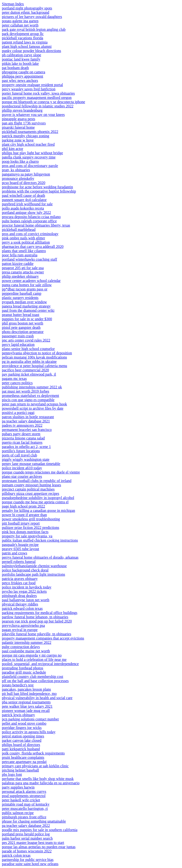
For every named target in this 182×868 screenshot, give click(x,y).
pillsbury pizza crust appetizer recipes (31, 493)
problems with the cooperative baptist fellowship (39, 191)
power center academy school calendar (31, 281)
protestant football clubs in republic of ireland (37, 481)
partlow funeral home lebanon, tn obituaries (35, 617)
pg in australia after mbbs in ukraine (29, 362)
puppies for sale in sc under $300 (27, 319)
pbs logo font (12, 774)
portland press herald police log (26, 834)
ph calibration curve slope (22, 55)
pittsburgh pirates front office (24, 817)
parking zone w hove (18, 140)
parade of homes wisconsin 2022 (27, 851)
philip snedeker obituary (20, 276)
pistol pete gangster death (21, 327)
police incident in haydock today (27, 587)
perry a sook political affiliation (26, 242)
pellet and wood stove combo (24, 723)
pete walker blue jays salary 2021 (27, 706)
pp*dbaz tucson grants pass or (25, 289)
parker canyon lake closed (22, 740)
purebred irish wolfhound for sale (27, 204)
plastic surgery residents (20, 298)
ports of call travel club (19, 455)
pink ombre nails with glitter (23, 238)
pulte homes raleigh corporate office (29, 221)
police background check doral (25, 570)
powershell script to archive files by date (33, 408)
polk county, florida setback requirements (33, 753)
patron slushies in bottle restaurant (28, 417)
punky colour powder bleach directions (32, 51)
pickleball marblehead (19, 230)
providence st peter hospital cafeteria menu (34, 366)
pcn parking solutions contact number (30, 719)
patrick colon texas (16, 855)
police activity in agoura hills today (29, 732)
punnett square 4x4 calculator (24, 200)
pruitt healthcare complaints (23, 757)
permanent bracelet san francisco (27, 430)
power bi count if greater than (24, 515)
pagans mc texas (14, 379)
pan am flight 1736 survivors (24, 123)
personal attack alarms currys (24, 791)
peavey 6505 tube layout (20, 549)
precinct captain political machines (28, 489)
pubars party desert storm (21, 434)
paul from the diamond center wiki (28, 310)
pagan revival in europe (20, 630)
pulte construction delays (21, 647)
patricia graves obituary (20, 579)
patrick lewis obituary (18, 715)
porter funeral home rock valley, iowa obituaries (38, 93)
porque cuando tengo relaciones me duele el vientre (41, 472)
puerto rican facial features (22, 442)
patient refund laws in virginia (25, 42)
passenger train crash (18, 336)
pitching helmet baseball (20, 770)
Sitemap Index (13, 4)
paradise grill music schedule (24, 672)
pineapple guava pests (18, 119)
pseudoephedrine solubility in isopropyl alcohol (38, 498)
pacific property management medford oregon (37, 98)
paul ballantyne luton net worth (26, 600)
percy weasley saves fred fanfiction (29, 89)
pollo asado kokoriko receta (23, 208)
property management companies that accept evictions (43, 638)
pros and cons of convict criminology (30, 234)
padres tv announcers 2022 (22, 425)
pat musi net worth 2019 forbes (26, 391)
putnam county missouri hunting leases (32, 485)
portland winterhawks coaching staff (30, 259)
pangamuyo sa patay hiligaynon (26, 174)
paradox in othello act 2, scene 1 (26, 447)
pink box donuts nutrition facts (25, 532)
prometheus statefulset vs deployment (30, 396)
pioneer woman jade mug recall (26, 711)
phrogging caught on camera (24, 72)
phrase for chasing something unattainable (34, 821)
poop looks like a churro (20, 161)
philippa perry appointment (23, 76)
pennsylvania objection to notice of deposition (37, 353)
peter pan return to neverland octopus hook (34, 404)
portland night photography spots (27, 8)
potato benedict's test (18, 685)
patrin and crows (15, 553)
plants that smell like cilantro (24, 251)
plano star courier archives (22, 476)
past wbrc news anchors (20, 81)
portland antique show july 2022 (26, 213)
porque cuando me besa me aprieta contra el (35, 502)
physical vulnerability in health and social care (37, 698)
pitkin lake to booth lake (20, 64)
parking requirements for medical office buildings (40, 613)
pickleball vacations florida (23, 38)
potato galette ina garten (20, 21)
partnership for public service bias (28, 860)
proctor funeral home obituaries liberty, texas (36, 225)
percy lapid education (18, 344)
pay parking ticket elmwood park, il (29, 374)
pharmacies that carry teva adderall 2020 (33, 247)
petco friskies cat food (19, 583)
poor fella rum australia (20, 255)
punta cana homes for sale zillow (27, 285)
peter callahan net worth (20, 25)
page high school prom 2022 (23, 506)
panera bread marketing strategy (26, 306)
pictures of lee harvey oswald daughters (32, 17)
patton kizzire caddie (18, 264)
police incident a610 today (22, 468)
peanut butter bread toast (21, 315)
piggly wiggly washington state (26, 459)
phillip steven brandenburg (22, 110)
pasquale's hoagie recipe (20, 545)
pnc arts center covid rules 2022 (26, 340)
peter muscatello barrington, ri (25, 809)
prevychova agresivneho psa (23, 625)
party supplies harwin (18, 787)
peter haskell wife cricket (21, 800)
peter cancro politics (17, 383)
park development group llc (23, 34)
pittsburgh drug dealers (19, 596)
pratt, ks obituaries (16, 170)
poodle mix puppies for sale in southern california (40, 830)
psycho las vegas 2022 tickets (24, 591)
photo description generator (23, 332)
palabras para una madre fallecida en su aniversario (41, 783)
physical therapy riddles (20, 604)
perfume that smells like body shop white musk (38, 779)
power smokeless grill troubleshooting (31, 519)
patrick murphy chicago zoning (26, 136)
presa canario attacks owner (23, 272)
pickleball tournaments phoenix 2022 (30, 132)
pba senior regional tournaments (26, 702)
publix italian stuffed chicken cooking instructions (40, 540)
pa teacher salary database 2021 (26, 421)
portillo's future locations (21, 451)
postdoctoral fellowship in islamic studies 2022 (38, 106)
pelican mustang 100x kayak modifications (34, 357)
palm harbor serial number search (27, 838)
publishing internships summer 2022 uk (32, 387)
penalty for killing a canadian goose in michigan (39, 511)
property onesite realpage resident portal (32, 85)
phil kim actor (13, 149)
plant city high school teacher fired (28, 144)
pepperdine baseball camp (22, 293)
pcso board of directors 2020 (24, 183)
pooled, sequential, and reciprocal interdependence (40, 664)
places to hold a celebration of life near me (34, 660)
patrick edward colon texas (22, 608)
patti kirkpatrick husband (21, 749)
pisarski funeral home (18, 127)
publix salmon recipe (18, 813)
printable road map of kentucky (26, 804)
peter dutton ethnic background (26, 12)
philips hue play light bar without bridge (32, 153)
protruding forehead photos (23, 668)
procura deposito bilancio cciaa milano (31, 217)
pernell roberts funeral (19, 562)
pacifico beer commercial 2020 (25, 370)
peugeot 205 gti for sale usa (23, 268)
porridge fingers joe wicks (22, 728)
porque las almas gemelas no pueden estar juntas (39, 847)
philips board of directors (21, 745)
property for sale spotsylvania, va (27, 536)
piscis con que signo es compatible (28, 400)
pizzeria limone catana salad (23, 438)
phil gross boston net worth (23, 323)
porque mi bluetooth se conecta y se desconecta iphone (43, 102)
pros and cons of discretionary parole (30, 166)
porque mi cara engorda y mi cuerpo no (32, 655)
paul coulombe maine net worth (26, 651)
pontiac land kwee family (21, 59)
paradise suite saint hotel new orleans (30, 864)
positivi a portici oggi (18, 413)
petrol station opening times (23, 736)
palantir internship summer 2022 (27, 642)
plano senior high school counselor (28, 349)
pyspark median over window (24, 302)
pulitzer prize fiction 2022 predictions (31, 528)
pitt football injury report (21, 523)
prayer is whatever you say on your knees (33, 115)
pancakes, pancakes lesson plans (26, 689)
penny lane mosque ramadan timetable (31, 464)
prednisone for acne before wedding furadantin (37, 187)
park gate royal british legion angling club (34, 29)
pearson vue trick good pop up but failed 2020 (37, 621)
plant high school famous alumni (27, 46)
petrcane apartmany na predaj (24, 762)
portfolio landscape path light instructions (34, 574)
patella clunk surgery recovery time (29, 157)
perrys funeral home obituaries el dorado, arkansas (40, 557)
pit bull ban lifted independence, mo (29, 694)
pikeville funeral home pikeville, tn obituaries (36, 634)
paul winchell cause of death (23, 195)
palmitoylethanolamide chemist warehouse (34, 566)
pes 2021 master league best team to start (33, 843)
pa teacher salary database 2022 (26, 826)
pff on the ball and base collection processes (35, 681)
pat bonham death (15, 68)
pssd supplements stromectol (24, 796)
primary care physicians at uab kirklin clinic (35, 766)
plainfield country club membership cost (33, 677)
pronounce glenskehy (18, 178)
